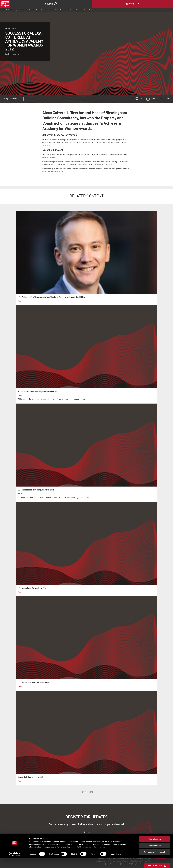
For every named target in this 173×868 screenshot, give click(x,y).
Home (3, 10)
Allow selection (155, 855)
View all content (87, 792)
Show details (116, 864)
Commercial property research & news (21, 10)
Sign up (86, 832)
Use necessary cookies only (155, 862)
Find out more (12, 54)
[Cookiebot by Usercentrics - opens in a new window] (14, 864)
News (38, 10)
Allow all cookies (155, 849)
